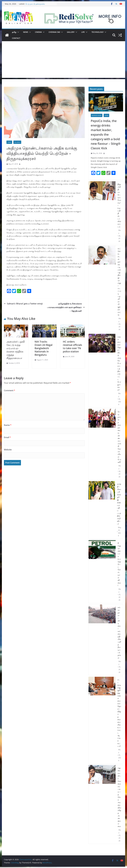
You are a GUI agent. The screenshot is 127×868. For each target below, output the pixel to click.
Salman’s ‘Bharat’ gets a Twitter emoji (23, 304)
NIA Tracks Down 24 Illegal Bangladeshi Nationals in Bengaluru (43, 348)
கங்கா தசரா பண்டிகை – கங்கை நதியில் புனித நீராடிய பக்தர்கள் (119, 633)
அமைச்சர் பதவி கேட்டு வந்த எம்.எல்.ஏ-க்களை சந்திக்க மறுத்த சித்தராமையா (16, 350)
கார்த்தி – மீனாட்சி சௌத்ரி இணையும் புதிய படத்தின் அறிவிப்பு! (119, 504)
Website (8, 450)
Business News (97, 115)
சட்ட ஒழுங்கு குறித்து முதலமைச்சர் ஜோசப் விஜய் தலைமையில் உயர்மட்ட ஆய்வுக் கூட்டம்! (119, 713)
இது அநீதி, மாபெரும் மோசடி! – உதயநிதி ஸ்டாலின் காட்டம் (119, 205)
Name (8, 425)
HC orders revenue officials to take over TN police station (72, 347)
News (26, 32)
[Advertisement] (63, 60)
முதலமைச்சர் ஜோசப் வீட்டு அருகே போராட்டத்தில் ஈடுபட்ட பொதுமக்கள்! (119, 363)
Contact (16, 38)
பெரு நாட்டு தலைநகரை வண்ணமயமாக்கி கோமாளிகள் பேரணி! (119, 437)
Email (7, 437)
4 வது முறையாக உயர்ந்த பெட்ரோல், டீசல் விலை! (119, 564)
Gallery (71, 32)
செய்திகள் (17, 142)
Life (83, 32)
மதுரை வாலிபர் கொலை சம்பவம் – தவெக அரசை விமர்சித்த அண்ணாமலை (119, 797)
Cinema (38, 32)
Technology (98, 32)
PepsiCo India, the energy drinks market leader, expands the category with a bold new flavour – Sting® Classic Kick (106, 134)
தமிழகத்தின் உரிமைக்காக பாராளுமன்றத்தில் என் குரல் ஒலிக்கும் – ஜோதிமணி (66, 307)
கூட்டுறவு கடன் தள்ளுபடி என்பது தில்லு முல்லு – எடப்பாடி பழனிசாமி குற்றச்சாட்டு (119, 282)
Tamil (9, 142)
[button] (18, 32)
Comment (9, 390)
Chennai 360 (54, 32)
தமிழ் (14, 32)
